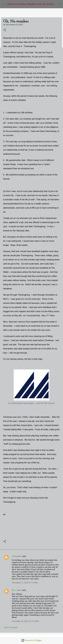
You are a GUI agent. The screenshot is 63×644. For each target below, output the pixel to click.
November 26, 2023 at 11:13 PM (25, 621)
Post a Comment (11, 627)
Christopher (17, 556)
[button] (5, 30)
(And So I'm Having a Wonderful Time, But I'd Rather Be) (33, 4)
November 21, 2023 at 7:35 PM (25, 583)
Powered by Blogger (32, 640)
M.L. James (17, 590)
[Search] (59, 4)
